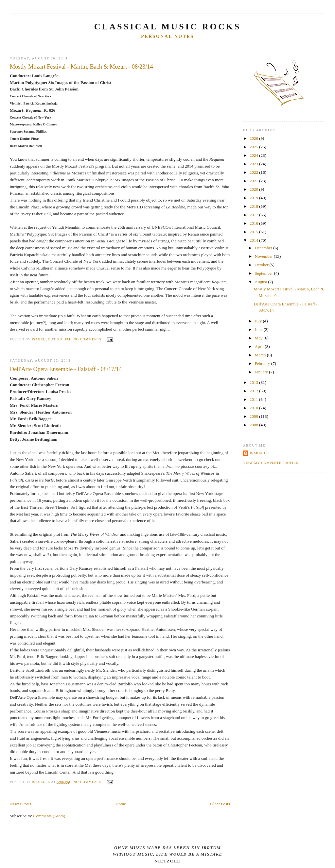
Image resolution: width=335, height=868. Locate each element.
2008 (254, 425)
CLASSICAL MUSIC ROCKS (168, 27)
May (259, 338)
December (264, 248)
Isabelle (259, 453)
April (260, 346)
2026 (254, 138)
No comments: (89, 339)
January (262, 372)
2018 (254, 206)
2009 (254, 416)
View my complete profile (271, 463)
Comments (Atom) (49, 816)
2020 (254, 189)
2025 (254, 147)
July (259, 321)
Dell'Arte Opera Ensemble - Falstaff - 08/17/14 (66, 369)
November (264, 256)
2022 (254, 172)
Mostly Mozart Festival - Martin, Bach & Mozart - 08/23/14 (81, 67)
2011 (254, 399)
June (259, 329)
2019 (254, 198)
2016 (254, 223)
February (263, 363)
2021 (254, 181)
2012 (254, 391)
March (261, 355)
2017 (254, 215)
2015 (254, 232)
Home (121, 804)
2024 (254, 155)
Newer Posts (20, 804)
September (264, 273)
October (262, 265)
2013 (254, 382)
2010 (254, 408)
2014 (254, 240)
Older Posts (220, 804)
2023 (254, 164)
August (262, 282)
